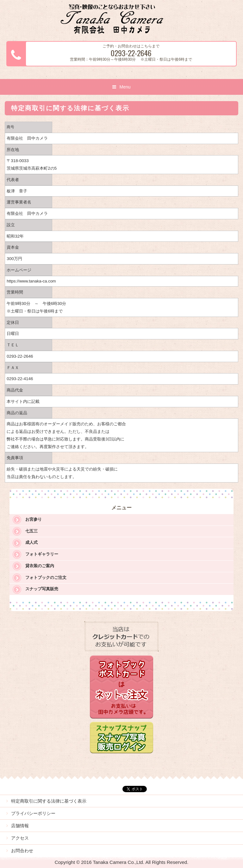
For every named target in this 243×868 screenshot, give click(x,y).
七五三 (31, 531)
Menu (125, 87)
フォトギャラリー (42, 554)
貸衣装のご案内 (40, 566)
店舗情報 (20, 826)
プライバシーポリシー (33, 813)
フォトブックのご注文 (46, 577)
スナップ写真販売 (42, 589)
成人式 (31, 542)
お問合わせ (22, 851)
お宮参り (34, 519)
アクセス (20, 838)
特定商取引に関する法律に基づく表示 (49, 801)
